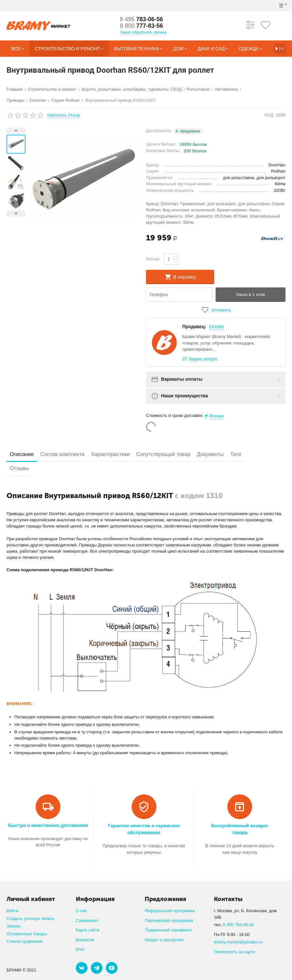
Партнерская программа (169, 920)
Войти (12, 911)
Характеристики (110, 454)
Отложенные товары (27, 934)
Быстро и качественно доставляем (48, 825)
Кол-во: (153, 259)
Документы (211, 454)
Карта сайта (88, 930)
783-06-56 (141, 19)
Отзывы (19, 468)
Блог (80, 949)
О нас (81, 911)
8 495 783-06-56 (238, 925)
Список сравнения (25, 941)
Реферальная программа (170, 911)
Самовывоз (87, 920)
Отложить (216, 310)
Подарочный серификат (168, 930)
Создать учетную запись (31, 919)
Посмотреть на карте (235, 952)
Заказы (14, 926)
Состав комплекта (63, 454)
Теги (236, 454)
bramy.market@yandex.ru (238, 942)
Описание (22, 454)
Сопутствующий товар (163, 454)
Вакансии (85, 940)
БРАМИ (216, 327)
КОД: (269, 115)
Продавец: (194, 327)
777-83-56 (141, 26)
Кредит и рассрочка (164, 940)
